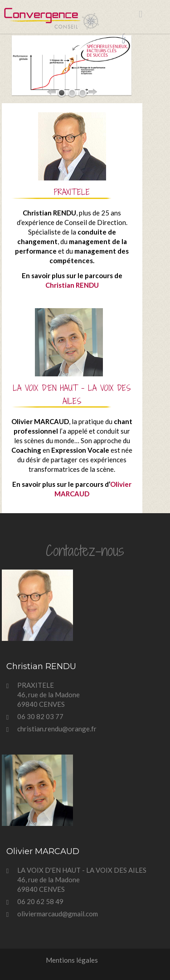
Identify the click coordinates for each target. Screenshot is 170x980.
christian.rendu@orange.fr (57, 729)
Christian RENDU (72, 285)
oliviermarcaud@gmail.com (58, 914)
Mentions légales (72, 960)
